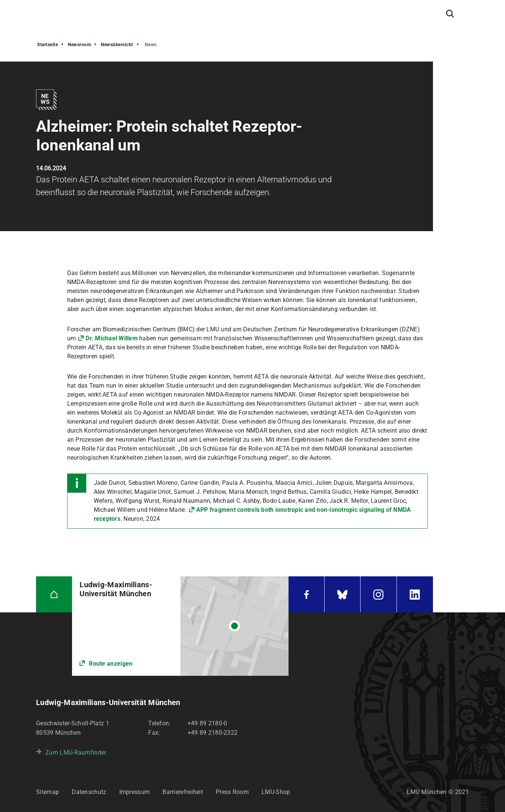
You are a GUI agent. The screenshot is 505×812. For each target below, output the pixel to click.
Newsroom (79, 45)
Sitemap (47, 792)
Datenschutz (89, 792)
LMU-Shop (276, 792)
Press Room (232, 792)
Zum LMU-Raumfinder (76, 753)
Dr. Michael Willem (112, 338)
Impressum (135, 792)
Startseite (47, 45)
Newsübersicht (117, 45)
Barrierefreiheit (183, 792)
